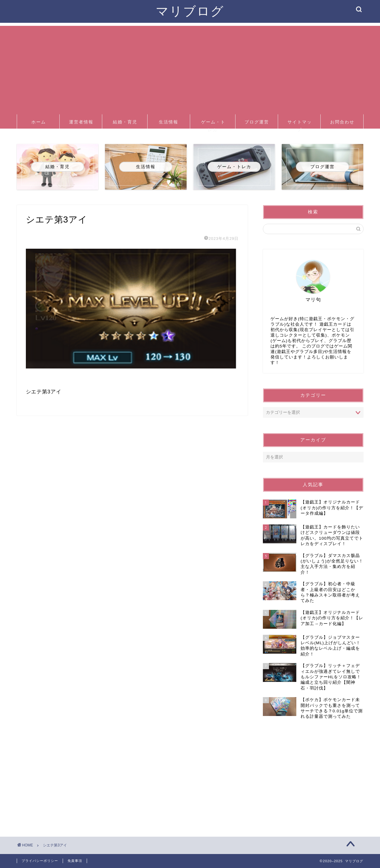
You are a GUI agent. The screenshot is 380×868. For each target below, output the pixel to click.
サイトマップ (300, 124)
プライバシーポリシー (40, 861)
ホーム (39, 122)
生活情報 (169, 122)
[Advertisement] (190, 68)
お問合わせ (342, 122)
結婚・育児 (125, 122)
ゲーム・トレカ (213, 124)
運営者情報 (81, 122)
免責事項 (75, 861)
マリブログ (190, 11)
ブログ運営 (257, 122)
